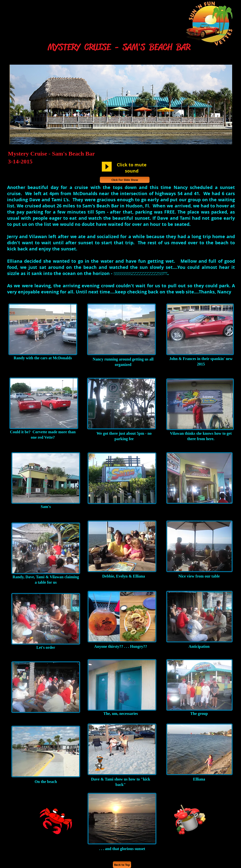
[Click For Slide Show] (125, 180)
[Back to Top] (122, 865)
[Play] (107, 167)
